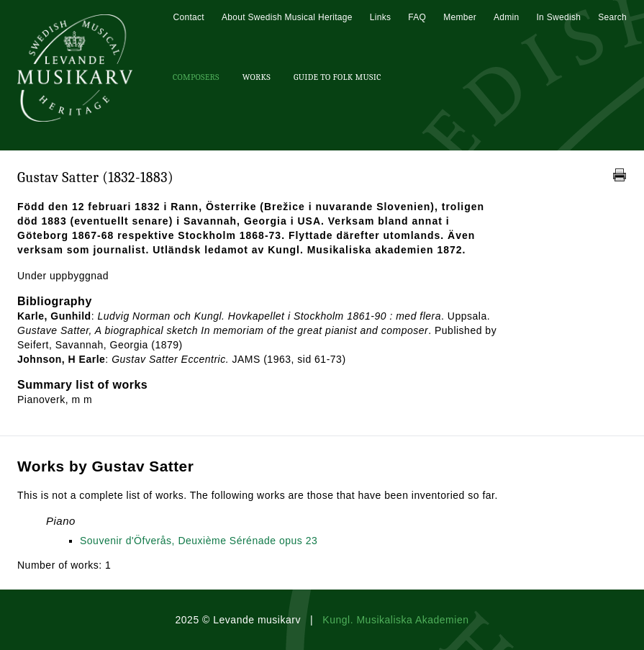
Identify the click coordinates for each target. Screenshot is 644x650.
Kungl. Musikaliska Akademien (395, 620)
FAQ (417, 17)
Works (257, 77)
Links (381, 17)
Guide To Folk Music (337, 77)
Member (460, 17)
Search (612, 17)
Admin (507, 17)
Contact (188, 17)
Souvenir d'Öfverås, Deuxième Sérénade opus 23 (199, 541)
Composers (196, 77)
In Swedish (558, 17)
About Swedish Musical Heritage (287, 17)
